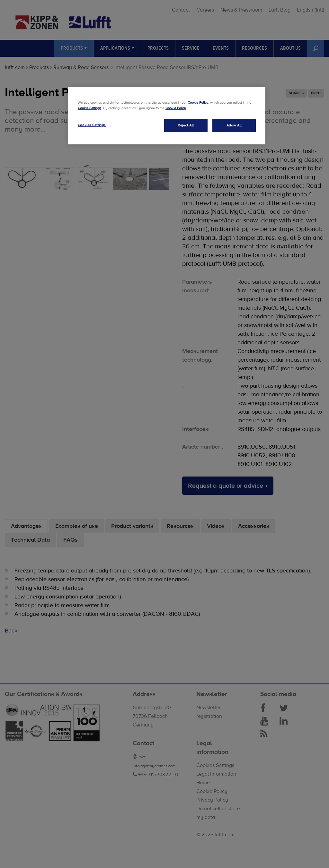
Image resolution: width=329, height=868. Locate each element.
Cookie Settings (89, 108)
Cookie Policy (198, 103)
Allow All (234, 125)
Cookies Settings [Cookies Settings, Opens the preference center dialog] (92, 125)
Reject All (186, 125)
